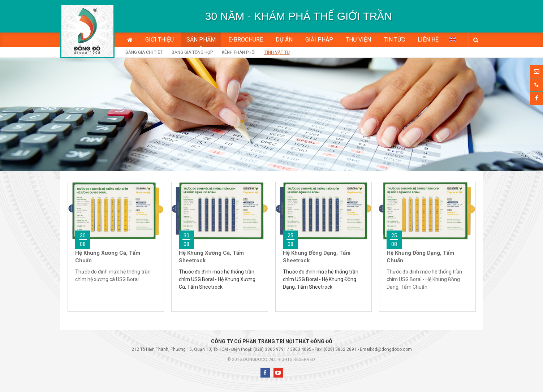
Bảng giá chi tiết (144, 52)
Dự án (284, 40)
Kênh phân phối (239, 52)
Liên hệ (428, 40)
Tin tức (394, 40)
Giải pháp (319, 40)
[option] (299, 16)
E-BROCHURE (246, 40)
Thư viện (358, 40)
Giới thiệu (160, 40)
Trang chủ (130, 40)
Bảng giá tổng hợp (192, 52)
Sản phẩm (201, 40)
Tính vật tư (277, 52)
